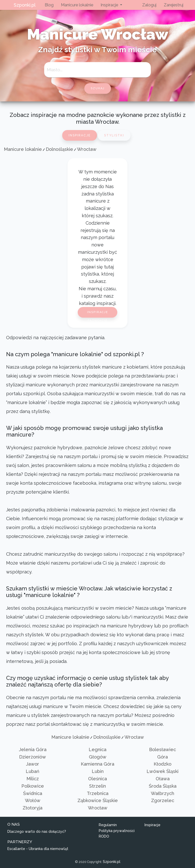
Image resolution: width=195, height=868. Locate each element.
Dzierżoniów (32, 757)
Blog (49, 5)
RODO (104, 836)
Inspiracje (80, 135)
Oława (163, 779)
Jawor (32, 764)
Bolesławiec (162, 749)
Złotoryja (32, 808)
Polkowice (33, 786)
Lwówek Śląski (162, 771)
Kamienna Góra (97, 764)
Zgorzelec (163, 800)
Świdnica (33, 793)
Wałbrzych (162, 793)
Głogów (98, 757)
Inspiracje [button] (110, 5)
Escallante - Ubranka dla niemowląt (38, 849)
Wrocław (87, 149)
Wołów (33, 800)
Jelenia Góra (33, 749)
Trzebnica (98, 793)
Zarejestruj (174, 5)
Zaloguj (149, 5)
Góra (162, 757)
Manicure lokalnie (77, 5)
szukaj (98, 88)
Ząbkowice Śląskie (98, 800)
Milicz (33, 779)
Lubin (98, 771)
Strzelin (97, 786)
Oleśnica (97, 779)
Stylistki (114, 135)
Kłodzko (162, 764)
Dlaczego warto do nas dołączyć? (37, 831)
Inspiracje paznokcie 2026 (98, 314)
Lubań (32, 771)
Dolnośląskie (59, 149)
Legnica (97, 749)
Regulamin (108, 825)
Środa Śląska (163, 786)
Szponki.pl (25, 5)
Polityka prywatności (117, 831)
